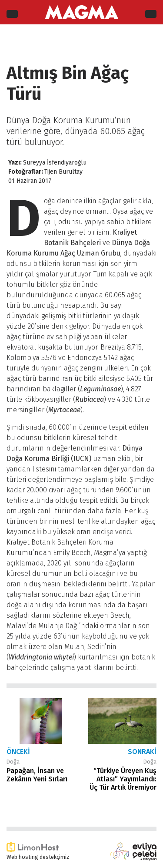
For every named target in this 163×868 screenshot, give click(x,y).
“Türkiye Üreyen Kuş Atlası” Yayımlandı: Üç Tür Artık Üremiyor (123, 779)
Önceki (18, 752)
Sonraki (142, 752)
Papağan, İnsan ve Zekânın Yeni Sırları (37, 775)
